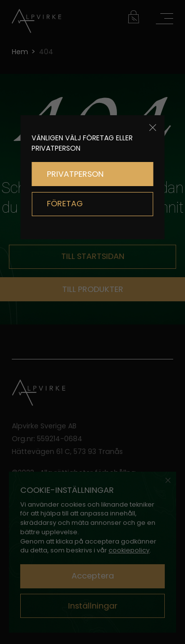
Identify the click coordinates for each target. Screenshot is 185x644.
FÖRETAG (65, 204)
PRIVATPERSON (75, 174)
